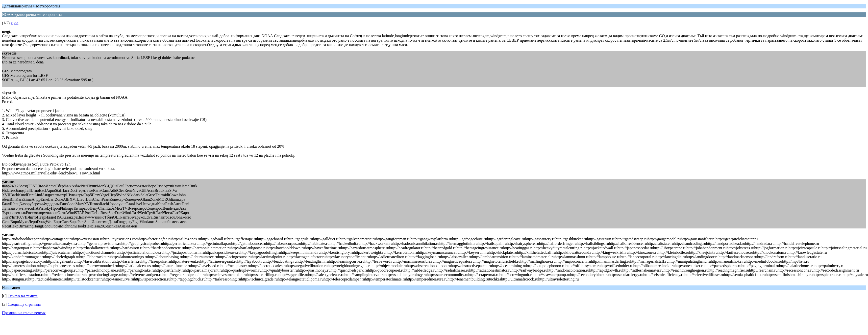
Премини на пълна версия (24, 313)
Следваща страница (24, 304)
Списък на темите (23, 296)
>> (16, 23)
